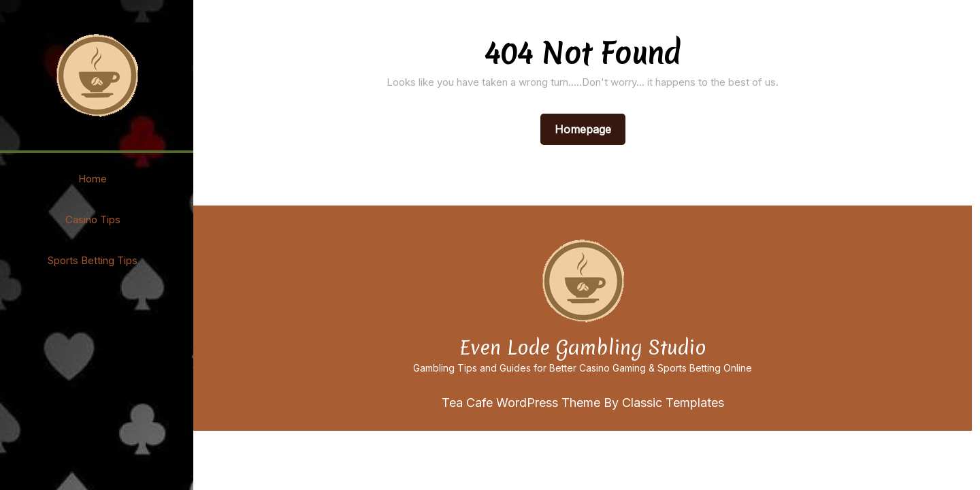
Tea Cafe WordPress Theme (523, 403)
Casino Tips (93, 219)
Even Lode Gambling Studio (583, 348)
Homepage (588, 129)
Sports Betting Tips (93, 260)
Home (93, 179)
